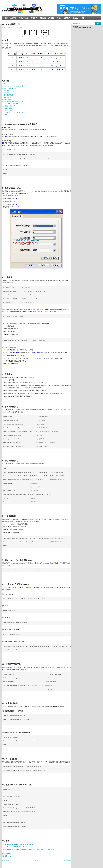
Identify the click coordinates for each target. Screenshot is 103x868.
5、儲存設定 (5, 93)
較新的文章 (6, 861)
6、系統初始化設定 (7, 95)
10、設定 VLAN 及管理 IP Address (12, 104)
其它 (83, 18)
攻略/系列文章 (24, 18)
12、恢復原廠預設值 (8, 108)
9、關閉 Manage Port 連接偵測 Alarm (13, 102)
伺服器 (59, 18)
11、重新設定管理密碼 (8, 106)
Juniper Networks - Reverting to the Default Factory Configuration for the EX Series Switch (29, 850)
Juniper (10, 856)
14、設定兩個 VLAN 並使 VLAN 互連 (12, 113)
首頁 (6, 18)
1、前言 (4, 84)
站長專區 (13, 18)
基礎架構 (34, 18)
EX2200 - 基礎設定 (11, 24)
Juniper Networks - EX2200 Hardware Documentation (18, 844)
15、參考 (5, 115)
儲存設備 (67, 18)
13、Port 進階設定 (7, 110)
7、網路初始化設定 (7, 97)
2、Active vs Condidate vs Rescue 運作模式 (15, 86)
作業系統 (43, 18)
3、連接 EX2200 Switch (9, 88)
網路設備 (51, 18)
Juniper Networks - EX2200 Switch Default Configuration (19, 847)
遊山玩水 (76, 18)
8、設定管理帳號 (7, 99)
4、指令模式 (5, 90)
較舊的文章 (67, 861)
